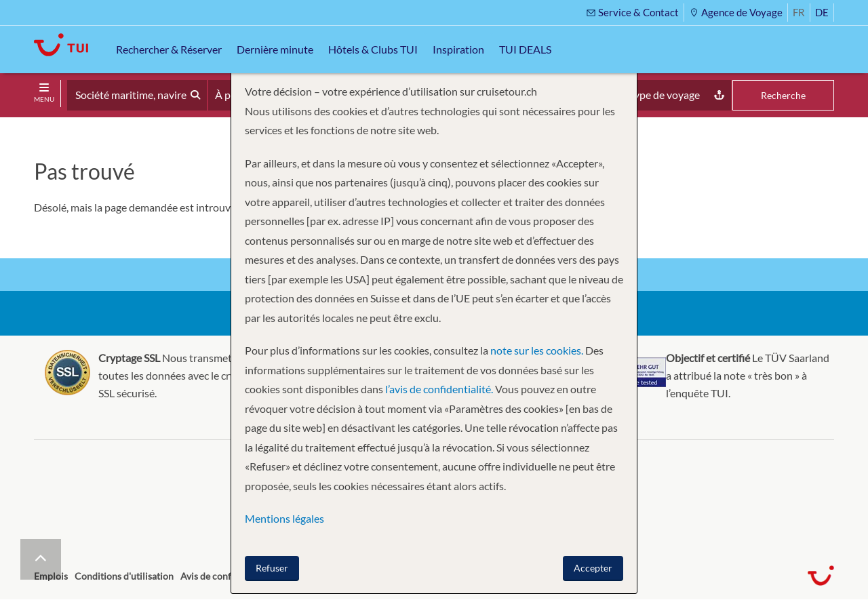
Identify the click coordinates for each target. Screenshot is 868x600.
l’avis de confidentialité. (439, 389)
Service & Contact (632, 12)
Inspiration (458, 49)
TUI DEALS (525, 49)
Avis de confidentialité (227, 576)
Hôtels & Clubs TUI (373, 49)
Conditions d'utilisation (124, 576)
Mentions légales (284, 518)
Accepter (593, 568)
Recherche (783, 95)
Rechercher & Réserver (169, 49)
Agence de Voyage (736, 12)
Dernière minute (275, 49)
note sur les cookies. (537, 350)
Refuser (272, 568)
